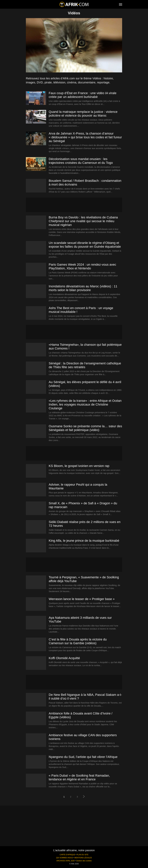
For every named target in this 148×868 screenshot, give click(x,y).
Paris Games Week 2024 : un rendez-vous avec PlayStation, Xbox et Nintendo (82, 266)
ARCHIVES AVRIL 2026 (65, 861)
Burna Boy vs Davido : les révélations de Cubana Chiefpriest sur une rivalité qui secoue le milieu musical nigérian (83, 221)
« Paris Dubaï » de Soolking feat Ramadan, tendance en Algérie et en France (79, 777)
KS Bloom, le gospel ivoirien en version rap (79, 466)
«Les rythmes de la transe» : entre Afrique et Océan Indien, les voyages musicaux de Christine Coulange (85, 404)
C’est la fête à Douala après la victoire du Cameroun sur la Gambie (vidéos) (78, 641)
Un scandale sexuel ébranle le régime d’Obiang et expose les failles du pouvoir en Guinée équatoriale (85, 245)
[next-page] (84, 797)
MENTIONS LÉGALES (83, 858)
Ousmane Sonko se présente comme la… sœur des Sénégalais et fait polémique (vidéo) (85, 428)
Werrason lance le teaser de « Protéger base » (82, 599)
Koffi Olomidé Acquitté (64, 658)
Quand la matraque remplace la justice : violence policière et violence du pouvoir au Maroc (83, 114)
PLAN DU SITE (82, 855)
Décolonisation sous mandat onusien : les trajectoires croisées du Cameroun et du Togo (81, 161)
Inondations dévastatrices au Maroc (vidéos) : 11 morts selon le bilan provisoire (83, 288)
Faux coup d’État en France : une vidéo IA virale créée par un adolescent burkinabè (83, 95)
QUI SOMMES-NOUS (65, 858)
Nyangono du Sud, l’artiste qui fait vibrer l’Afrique (83, 757)
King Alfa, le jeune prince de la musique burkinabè (84, 541)
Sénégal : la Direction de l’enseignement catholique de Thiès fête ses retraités (85, 365)
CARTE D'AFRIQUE (67, 855)
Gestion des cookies (84, 861)
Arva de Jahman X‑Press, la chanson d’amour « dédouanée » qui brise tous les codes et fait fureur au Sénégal (85, 137)
